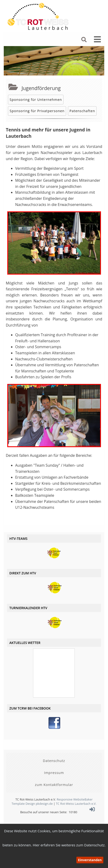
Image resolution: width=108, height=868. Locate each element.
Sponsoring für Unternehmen (36, 100)
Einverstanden (90, 860)
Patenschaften (82, 111)
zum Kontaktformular (54, 785)
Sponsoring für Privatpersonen (37, 111)
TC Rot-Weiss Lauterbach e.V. (76, 804)
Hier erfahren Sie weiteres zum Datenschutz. (69, 845)
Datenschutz (54, 761)
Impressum (54, 773)
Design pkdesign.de (39, 804)
